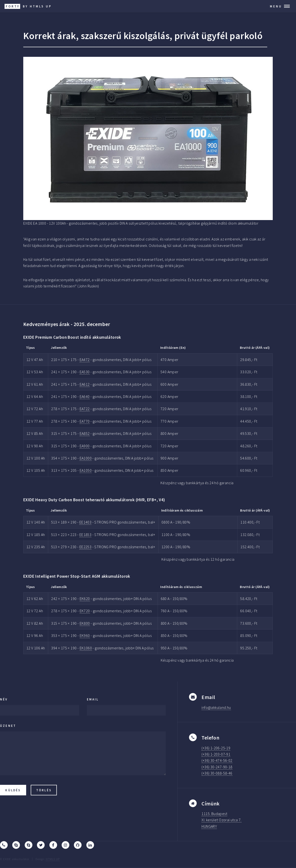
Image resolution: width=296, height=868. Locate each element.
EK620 (85, 599)
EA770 (85, 421)
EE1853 (85, 535)
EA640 (85, 396)
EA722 (85, 409)
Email (93, 699)
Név (4, 699)
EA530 (85, 372)
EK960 (85, 635)
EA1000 (86, 458)
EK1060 (86, 648)
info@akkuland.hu (216, 707)
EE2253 (85, 547)
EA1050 (86, 470)
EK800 (85, 623)
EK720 (85, 611)
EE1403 (85, 522)
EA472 (85, 360)
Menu (276, 6)
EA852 (85, 433)
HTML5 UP (53, 859)
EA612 (85, 384)
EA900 (85, 446)
